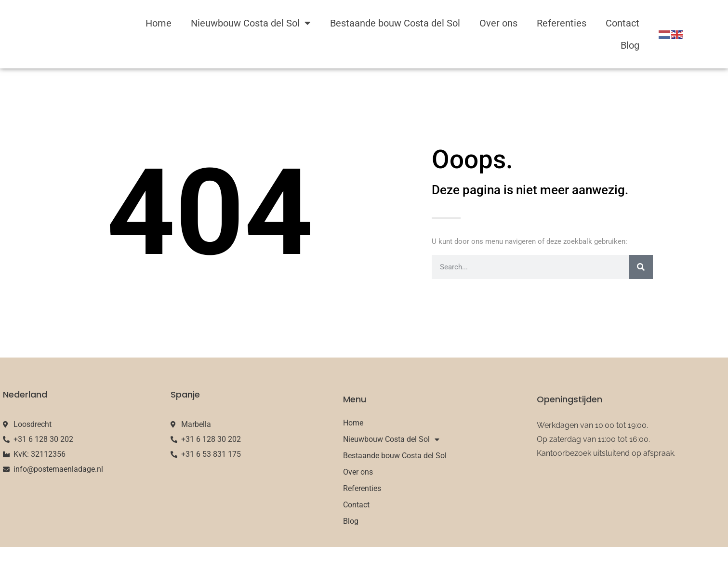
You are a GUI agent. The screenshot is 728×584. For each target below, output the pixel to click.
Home (159, 23)
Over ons (498, 23)
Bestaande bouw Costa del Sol (395, 23)
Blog (630, 45)
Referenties (562, 23)
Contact (622, 23)
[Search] (641, 267)
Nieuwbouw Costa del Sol (251, 23)
